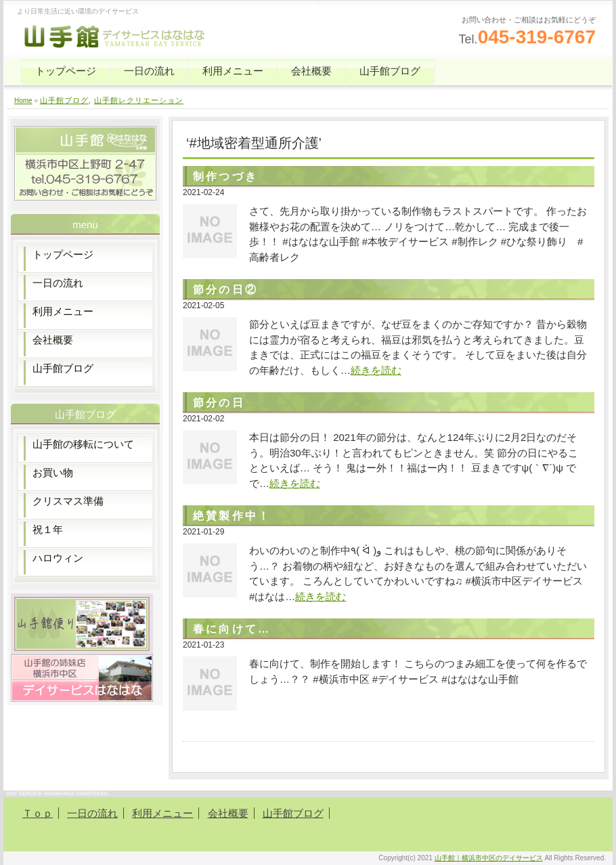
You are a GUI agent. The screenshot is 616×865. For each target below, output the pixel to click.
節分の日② (225, 290)
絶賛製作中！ (232, 516)
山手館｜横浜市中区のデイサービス (489, 858)
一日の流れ (149, 71)
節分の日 (219, 403)
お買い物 (53, 472)
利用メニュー (233, 71)
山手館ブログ (390, 71)
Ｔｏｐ (38, 813)
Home (23, 101)
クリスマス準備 (68, 501)
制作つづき (225, 176)
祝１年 (48, 529)
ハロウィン (58, 558)
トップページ (66, 71)
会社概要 (311, 71)
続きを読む (376, 370)
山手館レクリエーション (139, 100)
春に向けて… (232, 629)
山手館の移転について (83, 444)
